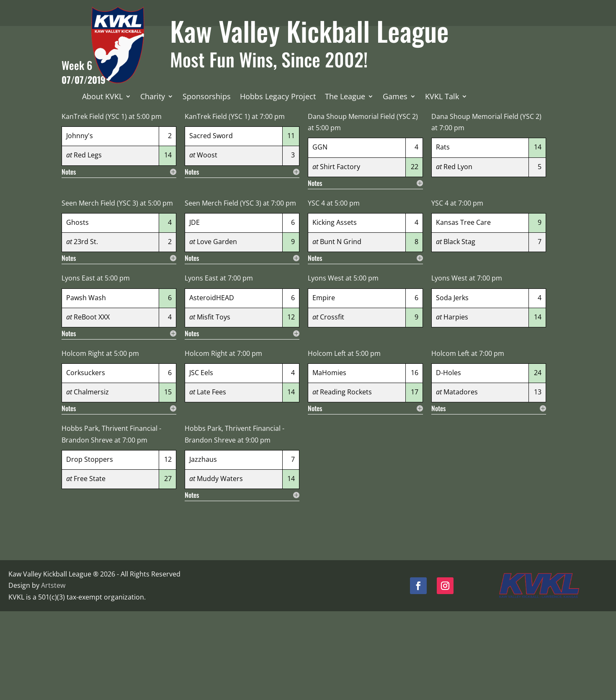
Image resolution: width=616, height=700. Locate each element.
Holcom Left (327, 443)
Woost (207, 244)
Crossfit (332, 406)
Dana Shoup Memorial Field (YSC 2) (363, 206)
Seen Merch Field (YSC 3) (100, 292)
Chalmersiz (91, 481)
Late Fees (211, 481)
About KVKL (102, 97)
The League (345, 97)
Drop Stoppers (90, 548)
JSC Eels (201, 462)
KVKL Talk (442, 97)
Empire (324, 386)
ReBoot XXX (92, 406)
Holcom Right (83, 443)
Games (395, 97)
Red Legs (88, 244)
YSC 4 (316, 292)
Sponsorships (207, 97)
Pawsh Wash (86, 386)
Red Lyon (458, 255)
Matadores (461, 481)
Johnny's (80, 225)
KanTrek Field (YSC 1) (94, 206)
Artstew (53, 674)
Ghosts (77, 311)
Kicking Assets (335, 311)
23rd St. (86, 331)
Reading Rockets (346, 481)
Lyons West (326, 367)
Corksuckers (86, 462)
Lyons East (78, 367)
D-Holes (448, 462)
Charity (153, 97)
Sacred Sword (211, 225)
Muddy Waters (220, 568)
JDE (195, 311)
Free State (90, 568)
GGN (320, 236)
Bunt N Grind (341, 331)
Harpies (456, 406)
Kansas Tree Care (463, 311)
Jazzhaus (203, 548)
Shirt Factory (340, 255)
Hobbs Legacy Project (278, 97)
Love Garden (217, 331)
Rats (443, 236)
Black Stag (459, 331)
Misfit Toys (214, 406)
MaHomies (329, 462)
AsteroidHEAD (212, 386)
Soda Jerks (452, 386)
